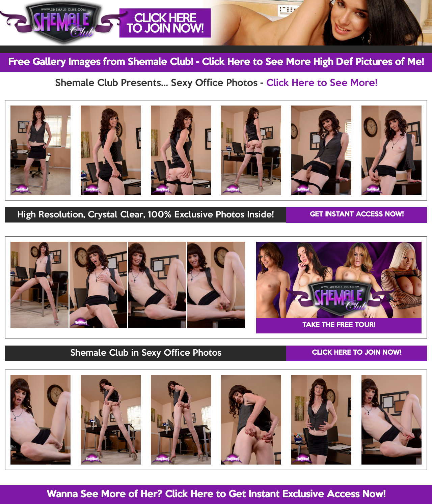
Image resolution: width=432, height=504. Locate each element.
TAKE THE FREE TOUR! (339, 325)
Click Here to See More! (322, 83)
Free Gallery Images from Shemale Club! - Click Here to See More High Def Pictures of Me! (216, 62)
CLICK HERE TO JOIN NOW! (357, 353)
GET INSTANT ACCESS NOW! (357, 215)
